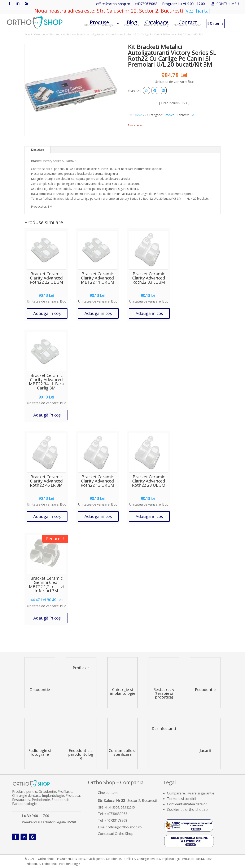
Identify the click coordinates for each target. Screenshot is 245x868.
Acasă (28, 34)
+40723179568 (116, 820)
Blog (132, 23)
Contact (188, 23)
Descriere (38, 150)
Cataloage (157, 23)
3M (192, 115)
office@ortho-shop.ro (113, 4)
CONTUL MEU (228, 4)
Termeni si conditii (181, 799)
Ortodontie (41, 34)
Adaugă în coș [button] (47, 313)
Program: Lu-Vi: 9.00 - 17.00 (183, 4)
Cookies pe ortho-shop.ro (187, 810)
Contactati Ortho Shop (116, 834)
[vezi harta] (197, 11)
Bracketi (55, 34)
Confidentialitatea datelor (187, 804)
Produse (99, 23)
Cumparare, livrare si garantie (191, 793)
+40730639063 (146, 4)
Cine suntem (108, 793)
